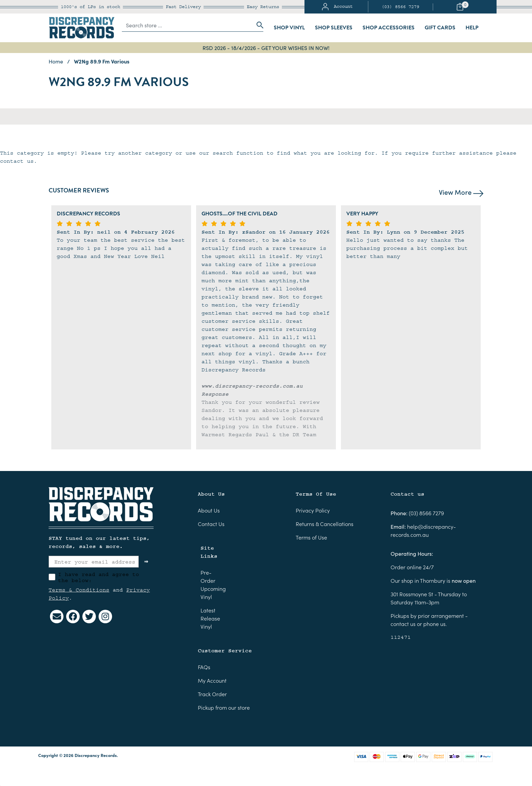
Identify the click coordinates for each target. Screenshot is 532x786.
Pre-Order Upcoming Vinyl (213, 584)
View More (461, 192)
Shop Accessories (389, 28)
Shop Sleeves (334, 28)
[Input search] (187, 25)
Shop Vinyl (289, 28)
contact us (403, 624)
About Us (209, 510)
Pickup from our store (224, 707)
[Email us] (57, 617)
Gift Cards (440, 28)
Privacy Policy (313, 510)
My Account (212, 680)
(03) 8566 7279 (400, 7)
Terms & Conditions (79, 590)
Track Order (212, 694)
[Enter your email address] (94, 562)
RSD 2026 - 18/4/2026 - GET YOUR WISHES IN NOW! (266, 48)
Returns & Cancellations (325, 524)
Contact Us (211, 524)
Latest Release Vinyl (210, 618)
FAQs (204, 667)
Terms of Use (311, 537)
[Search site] (258, 25)
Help (472, 28)
